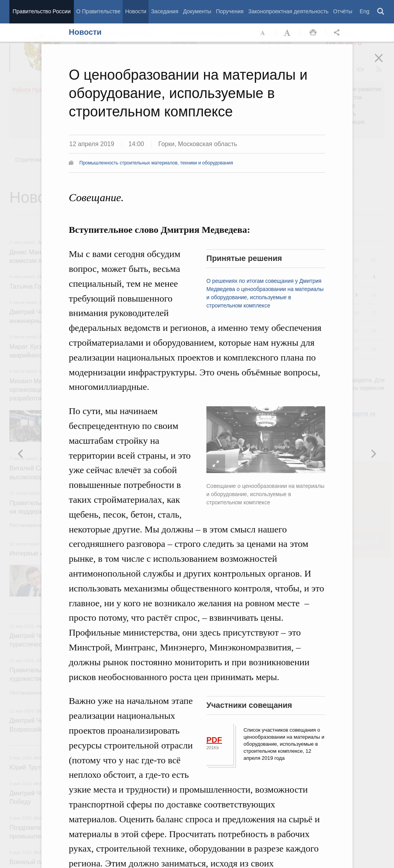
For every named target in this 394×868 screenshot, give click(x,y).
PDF (214, 740)
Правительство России (41, 11)
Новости (136, 11)
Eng (364, 11)
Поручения (230, 11)
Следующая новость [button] (21, 454)
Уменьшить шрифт (263, 33)
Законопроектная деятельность (288, 11)
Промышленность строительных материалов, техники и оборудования (156, 163)
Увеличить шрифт (288, 33)
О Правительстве (98, 11)
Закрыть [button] (384, 63)
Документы (197, 11)
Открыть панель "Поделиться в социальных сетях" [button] (338, 33)
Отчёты (343, 11)
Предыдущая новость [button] (373, 454)
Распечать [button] (313, 33)
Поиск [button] (381, 12)
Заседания (165, 11)
